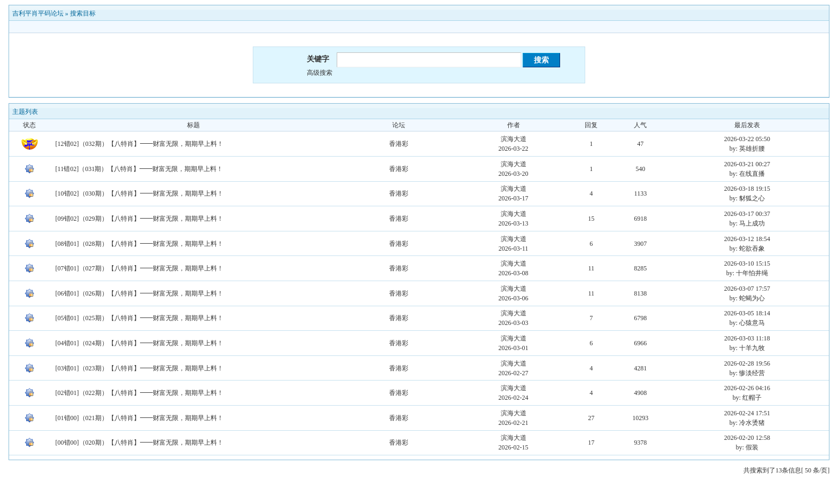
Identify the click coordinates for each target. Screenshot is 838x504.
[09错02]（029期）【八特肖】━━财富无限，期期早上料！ (139, 219)
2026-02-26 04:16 (747, 388)
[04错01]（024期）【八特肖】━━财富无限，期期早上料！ (139, 343)
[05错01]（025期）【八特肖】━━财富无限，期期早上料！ (139, 318)
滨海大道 (514, 139)
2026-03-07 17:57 (747, 289)
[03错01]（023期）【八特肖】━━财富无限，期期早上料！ (139, 368)
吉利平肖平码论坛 (38, 13)
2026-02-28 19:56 (747, 363)
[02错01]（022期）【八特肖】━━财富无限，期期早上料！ (139, 393)
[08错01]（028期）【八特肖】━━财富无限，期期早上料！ (139, 244)
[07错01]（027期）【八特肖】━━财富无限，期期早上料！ (139, 268)
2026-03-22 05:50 (747, 139)
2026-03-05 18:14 (747, 313)
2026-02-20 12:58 (747, 438)
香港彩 (399, 144)
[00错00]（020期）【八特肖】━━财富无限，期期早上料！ (139, 443)
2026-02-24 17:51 (747, 413)
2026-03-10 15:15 (747, 263)
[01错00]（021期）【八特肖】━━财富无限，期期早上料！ (139, 418)
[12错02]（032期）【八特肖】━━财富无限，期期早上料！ (139, 144)
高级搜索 (320, 73)
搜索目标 (83, 13)
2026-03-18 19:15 (747, 189)
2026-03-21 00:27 (747, 164)
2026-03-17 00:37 (747, 214)
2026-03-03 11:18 (747, 338)
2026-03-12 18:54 (747, 239)
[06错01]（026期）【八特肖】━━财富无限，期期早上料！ (139, 293)
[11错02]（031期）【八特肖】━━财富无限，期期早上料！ (139, 169)
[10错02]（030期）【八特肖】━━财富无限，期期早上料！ (139, 193)
